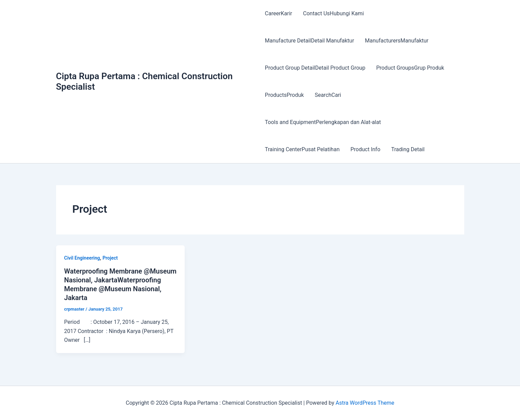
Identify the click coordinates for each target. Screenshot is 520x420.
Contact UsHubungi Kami (333, 13)
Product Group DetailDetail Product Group (315, 68)
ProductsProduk (284, 95)
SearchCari (328, 95)
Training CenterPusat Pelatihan (302, 149)
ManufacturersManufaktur (397, 41)
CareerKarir (279, 13)
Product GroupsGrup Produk (410, 68)
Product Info (365, 149)
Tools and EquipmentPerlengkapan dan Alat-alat (323, 122)
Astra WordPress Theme (365, 403)
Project (110, 258)
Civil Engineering (82, 258)
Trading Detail (408, 149)
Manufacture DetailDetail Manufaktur (309, 41)
